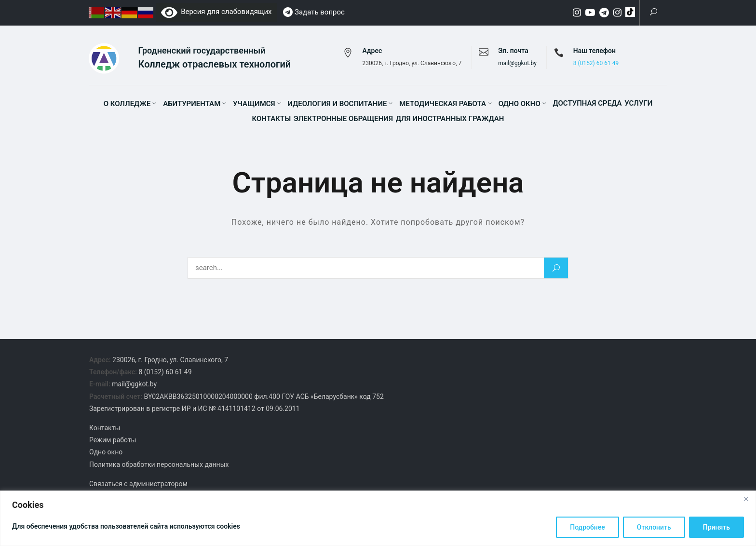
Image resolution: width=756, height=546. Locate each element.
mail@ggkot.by (517, 63)
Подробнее (587, 527)
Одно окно (520, 104)
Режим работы (113, 440)
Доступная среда (587, 103)
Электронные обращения (343, 119)
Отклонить (654, 527)
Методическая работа (443, 104)
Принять (716, 527)
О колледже (127, 104)
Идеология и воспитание (337, 104)
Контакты (272, 119)
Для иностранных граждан (450, 119)
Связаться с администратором (138, 484)
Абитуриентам (192, 104)
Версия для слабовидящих (216, 12)
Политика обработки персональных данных (159, 464)
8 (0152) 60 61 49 (596, 63)
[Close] (746, 499)
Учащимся (254, 104)
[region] (378, 518)
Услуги (638, 103)
